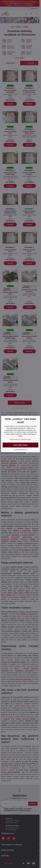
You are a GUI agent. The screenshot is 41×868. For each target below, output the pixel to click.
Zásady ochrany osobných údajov (21, 439)
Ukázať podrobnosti (20, 450)
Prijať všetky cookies (21, 445)
